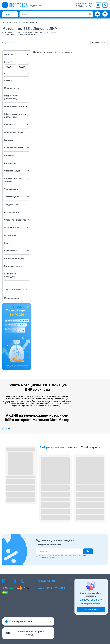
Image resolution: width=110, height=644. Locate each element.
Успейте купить (91, 447)
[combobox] (99, 43)
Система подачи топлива (17, 180)
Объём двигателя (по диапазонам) (17, 115)
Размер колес (17, 235)
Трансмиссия (17, 189)
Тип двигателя (17, 204)
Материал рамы (17, 228)
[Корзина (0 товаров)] (105, 14)
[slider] (5, 73)
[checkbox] (37, 556)
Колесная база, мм (17, 132)
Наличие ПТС (17, 155)
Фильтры (17, 54)
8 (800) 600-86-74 (28, 35)
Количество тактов (17, 148)
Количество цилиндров (17, 275)
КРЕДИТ (46, 32)
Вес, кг (17, 243)
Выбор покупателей (52, 447)
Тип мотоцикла (17, 197)
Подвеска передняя (17, 258)
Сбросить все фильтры (17, 290)
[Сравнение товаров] (97, 14)
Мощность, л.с (17, 88)
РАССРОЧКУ (56, 32)
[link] (26, 22)
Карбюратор (17, 251)
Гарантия (17, 140)
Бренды (17, 80)
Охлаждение (17, 163)
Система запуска (17, 171)
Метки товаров (17, 298)
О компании (55, 580)
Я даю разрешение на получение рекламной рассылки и (63, 556)
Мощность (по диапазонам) (17, 97)
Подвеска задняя (17, 266)
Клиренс (17, 125)
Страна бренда (17, 212)
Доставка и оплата (55, 588)
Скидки (73, 447)
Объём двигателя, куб (17, 106)
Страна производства (17, 220)
